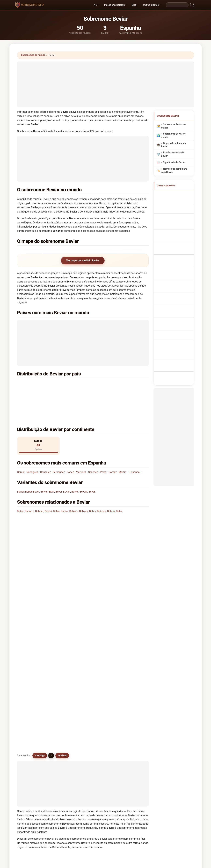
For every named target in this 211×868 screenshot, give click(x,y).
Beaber (96, 732)
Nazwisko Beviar (174, 232)
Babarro (29, 487)
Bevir (95, 677)
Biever (130, 693)
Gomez (113, 448)
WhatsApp (40, 577)
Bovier (67, 467)
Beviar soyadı (172, 281)
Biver (95, 701)
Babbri (48, 487)
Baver (29, 724)
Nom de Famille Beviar (177, 206)
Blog (134, 5)
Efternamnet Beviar (175, 275)
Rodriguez (32, 448)
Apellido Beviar (173, 194)
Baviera (97, 724)
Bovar (59, 467)
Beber (29, 748)
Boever (63, 709)
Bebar (29, 467)
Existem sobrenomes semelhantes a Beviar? (46, 565)
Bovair (63, 724)
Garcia (21, 448)
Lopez (70, 448)
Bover (129, 732)
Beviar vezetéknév (175, 263)
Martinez (81, 448)
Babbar (39, 487)
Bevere (29, 716)
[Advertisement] (106, 84)
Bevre (29, 740)
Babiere (84, 487)
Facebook (62, 577)
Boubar (130, 709)
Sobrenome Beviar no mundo (173, 126)
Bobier (29, 709)
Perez (103, 448)
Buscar (134, 777)
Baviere (130, 724)
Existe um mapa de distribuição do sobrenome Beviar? (52, 554)
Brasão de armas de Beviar (172, 154)
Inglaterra (105, 385)
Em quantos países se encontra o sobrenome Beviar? (51, 532)
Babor (92, 487)
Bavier (21, 467)
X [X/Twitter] (51, 577)
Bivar (52, 467)
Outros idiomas (151, 5)
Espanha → (136, 448)
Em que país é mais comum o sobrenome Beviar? (49, 512)
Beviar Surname (173, 200)
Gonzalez (45, 448)
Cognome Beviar (174, 218)
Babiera (74, 487)
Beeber (63, 748)
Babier (65, 487)
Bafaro (111, 487)
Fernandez (59, 448)
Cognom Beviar (173, 225)
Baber (56, 487)
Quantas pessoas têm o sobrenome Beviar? (46, 543)
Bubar (62, 740)
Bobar (129, 701)
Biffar (62, 701)
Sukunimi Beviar (174, 256)
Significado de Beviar (174, 162)
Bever (36, 467)
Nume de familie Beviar (177, 269)
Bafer (119, 487)
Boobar (97, 709)
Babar (20, 487)
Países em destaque (114, 5)
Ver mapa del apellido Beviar (83, 260)
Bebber (130, 740)
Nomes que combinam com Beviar (174, 171)
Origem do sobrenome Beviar (174, 145)
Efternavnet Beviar (175, 250)
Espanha (38, 385)
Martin (123, 448)
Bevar (92, 467)
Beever (96, 748)
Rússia (37, 393)
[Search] (177, 5)
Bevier (44, 467)
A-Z (95, 5)
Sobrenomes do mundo (33, 55)
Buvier (75, 467)
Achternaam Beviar (175, 238)
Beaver (96, 740)
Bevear (84, 467)
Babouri (101, 487)
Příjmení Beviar (173, 244)
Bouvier (97, 716)
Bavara (63, 716)
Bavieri (29, 732)
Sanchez (93, 448)
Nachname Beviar (174, 212)
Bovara (63, 732)
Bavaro (130, 716)
